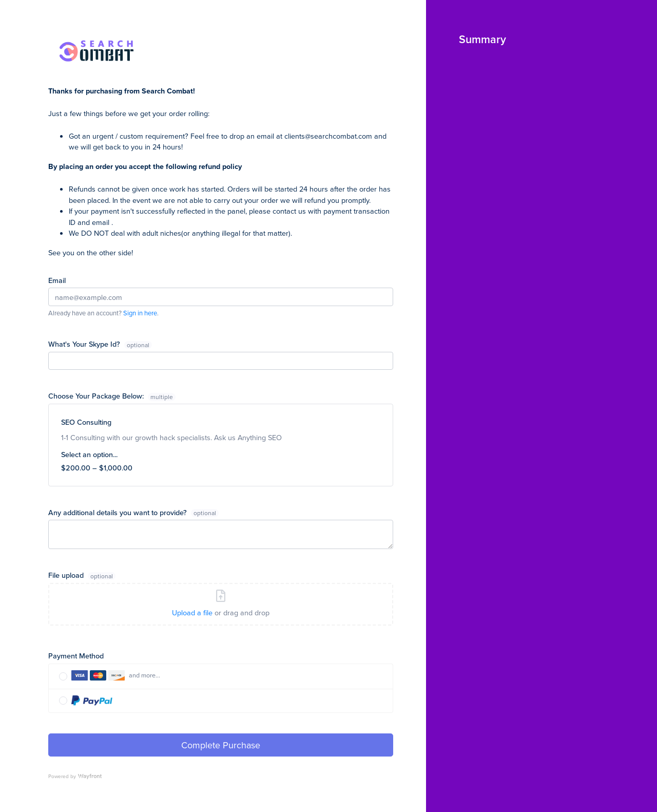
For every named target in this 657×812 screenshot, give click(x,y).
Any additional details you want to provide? (119, 512)
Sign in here (140, 313)
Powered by (75, 776)
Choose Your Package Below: (112, 396)
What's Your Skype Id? (85, 344)
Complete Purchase (221, 745)
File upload (67, 575)
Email (57, 280)
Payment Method (76, 656)
